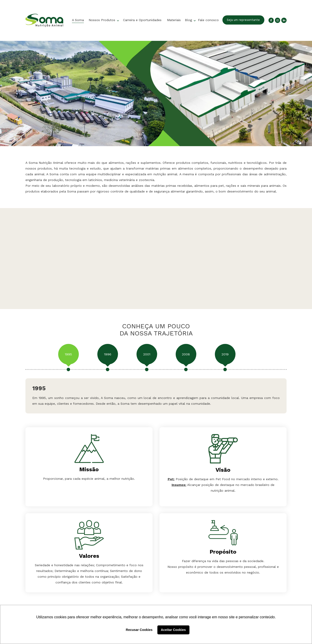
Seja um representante (243, 20)
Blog (189, 20)
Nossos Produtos (103, 20)
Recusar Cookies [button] (139, 630)
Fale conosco (208, 20)
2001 (147, 354)
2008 (186, 354)
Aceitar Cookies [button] (173, 630)
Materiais (174, 20)
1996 (108, 354)
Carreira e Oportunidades (142, 20)
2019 (225, 354)
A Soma (78, 20)
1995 (68, 354)
